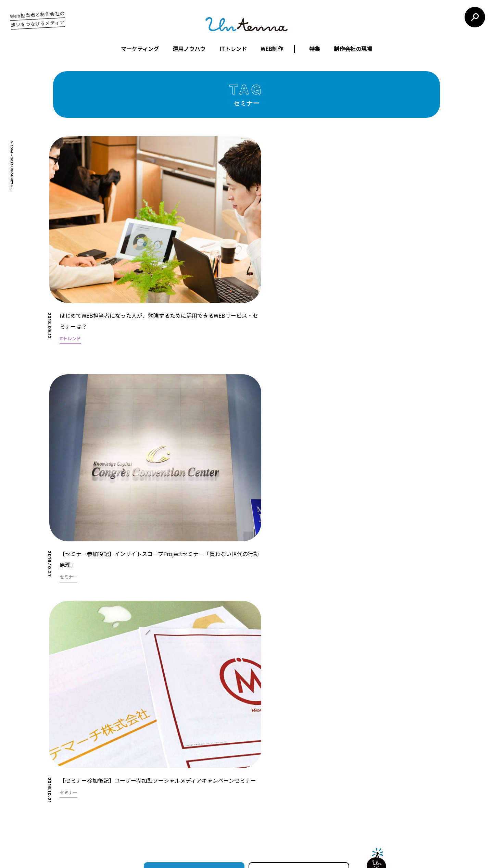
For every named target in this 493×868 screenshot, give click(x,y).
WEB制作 (272, 49)
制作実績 (166, 798)
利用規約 (295, 738)
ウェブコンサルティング (224, 798)
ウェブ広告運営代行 (219, 787)
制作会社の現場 (353, 49)
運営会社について (208, 738)
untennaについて (257, 738)
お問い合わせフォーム (359, 794)
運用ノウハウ (189, 49)
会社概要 (166, 787)
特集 (315, 49)
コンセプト (168, 775)
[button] (445, 479)
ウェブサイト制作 (216, 775)
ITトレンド (233, 49)
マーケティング (140, 49)
